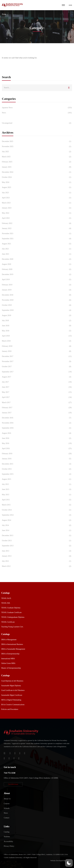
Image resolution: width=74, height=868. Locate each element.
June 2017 (37, 387)
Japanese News (37, 108)
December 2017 (37, 356)
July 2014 (37, 525)
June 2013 (37, 551)
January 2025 (37, 167)
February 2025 (37, 162)
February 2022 (37, 223)
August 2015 (37, 479)
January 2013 (37, 556)
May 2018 (37, 331)
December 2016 (37, 418)
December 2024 (37, 172)
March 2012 (37, 566)
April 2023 (37, 198)
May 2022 (37, 213)
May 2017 (37, 392)
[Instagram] (4, 758)
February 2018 (37, 346)
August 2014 (37, 520)
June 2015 (37, 489)
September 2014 (37, 515)
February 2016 (37, 454)
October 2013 (37, 541)
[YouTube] (14, 758)
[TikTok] (9, 758)
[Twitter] (25, 753)
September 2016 (37, 428)
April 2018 (37, 336)
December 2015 (37, 464)
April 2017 (37, 397)
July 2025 (37, 152)
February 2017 (37, 408)
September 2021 (37, 239)
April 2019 (37, 280)
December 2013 (37, 536)
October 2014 (37, 510)
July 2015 (37, 484)
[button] (13, 784)
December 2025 (37, 141)
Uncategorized (37, 123)
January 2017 (37, 413)
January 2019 (37, 290)
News (37, 113)
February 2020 (37, 269)
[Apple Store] (15, 753)
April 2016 (37, 449)
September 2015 (37, 474)
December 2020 (37, 259)
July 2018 (37, 321)
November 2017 (37, 361)
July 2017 (37, 382)
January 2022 (37, 228)
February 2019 (37, 285)
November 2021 (37, 234)
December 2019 (37, 274)
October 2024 (37, 177)
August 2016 (37, 433)
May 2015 (37, 495)
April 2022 (37, 218)
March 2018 (37, 341)
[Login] (5, 753)
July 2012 (37, 561)
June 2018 (37, 326)
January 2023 (37, 208)
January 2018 (37, 351)
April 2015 (37, 500)
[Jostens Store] (10, 753)
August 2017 (37, 377)
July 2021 (37, 249)
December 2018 (37, 295)
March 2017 (37, 403)
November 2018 (37, 300)
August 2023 (37, 187)
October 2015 (37, 469)
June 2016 (37, 438)
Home (4, 14)
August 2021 (37, 244)
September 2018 (37, 310)
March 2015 (37, 505)
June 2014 (37, 530)
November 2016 (37, 423)
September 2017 (37, 372)
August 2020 (37, 264)
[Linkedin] (19, 758)
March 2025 (37, 157)
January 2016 (37, 459)
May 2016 (37, 443)
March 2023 (37, 203)
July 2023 (37, 193)
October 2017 (37, 367)
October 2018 (37, 305)
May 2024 (37, 182)
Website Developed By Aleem (60, 861)
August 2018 (37, 315)
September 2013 (37, 546)
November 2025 (37, 147)
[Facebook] (20, 753)
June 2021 (37, 254)
